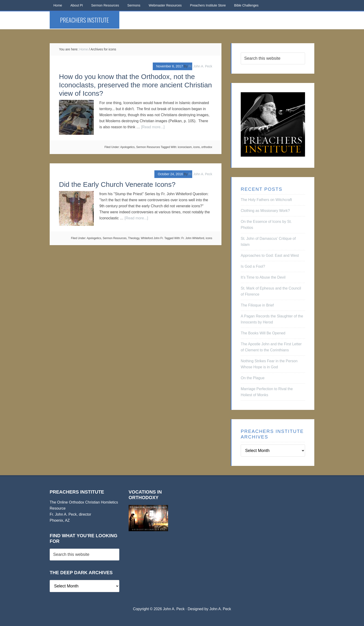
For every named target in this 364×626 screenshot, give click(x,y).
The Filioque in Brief (257, 305)
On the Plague (253, 378)
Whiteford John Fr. (152, 238)
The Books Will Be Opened (263, 333)
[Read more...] (153, 127)
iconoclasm (185, 147)
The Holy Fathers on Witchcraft (266, 200)
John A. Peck (220, 609)
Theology (134, 238)
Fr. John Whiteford (193, 238)
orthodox (207, 147)
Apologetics (127, 147)
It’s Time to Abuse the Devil (263, 277)
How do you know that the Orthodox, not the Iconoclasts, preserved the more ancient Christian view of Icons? (135, 85)
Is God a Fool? (253, 266)
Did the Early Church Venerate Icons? (117, 184)
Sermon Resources (148, 147)
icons (197, 147)
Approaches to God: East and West (270, 255)
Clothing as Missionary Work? (265, 211)
